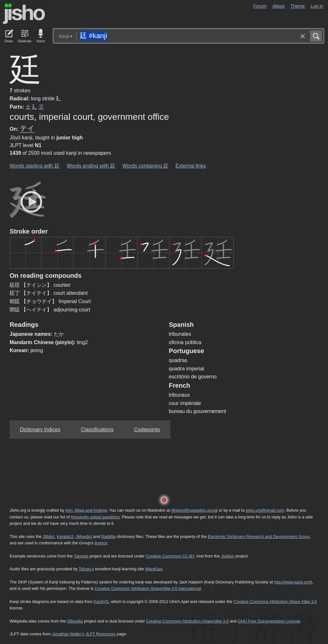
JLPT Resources (101, 634)
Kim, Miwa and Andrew (86, 510)
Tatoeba (81, 556)
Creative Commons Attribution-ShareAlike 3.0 (187, 621)
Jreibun (228, 556)
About (279, 6)
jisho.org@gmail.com (265, 510)
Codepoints (147, 429)
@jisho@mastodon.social (194, 510)
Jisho (24, 14)
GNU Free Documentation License (269, 621)
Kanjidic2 (65, 537)
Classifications (97, 429)
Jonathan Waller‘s (68, 634)
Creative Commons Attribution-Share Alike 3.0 (275, 602)
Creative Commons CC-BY (170, 556)
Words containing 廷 (145, 166)
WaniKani (154, 569)
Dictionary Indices (40, 429)
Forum (260, 6)
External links (191, 166)
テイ (27, 128)
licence (101, 543)
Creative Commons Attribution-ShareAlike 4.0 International (148, 588)
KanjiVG (101, 602)
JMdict (49, 537)
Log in (317, 6)
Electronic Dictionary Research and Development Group (259, 537)
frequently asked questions (95, 517)
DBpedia (75, 621)
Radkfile (109, 537)
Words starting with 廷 (35, 166)
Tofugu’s (86, 569)
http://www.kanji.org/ (293, 582)
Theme (298, 6)
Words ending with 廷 (91, 166)
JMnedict (84, 537)
